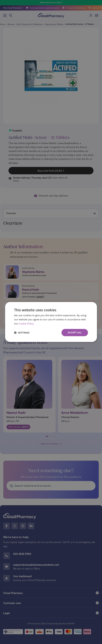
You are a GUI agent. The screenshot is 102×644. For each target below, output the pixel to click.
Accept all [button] (75, 332)
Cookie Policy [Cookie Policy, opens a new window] (26, 323)
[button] (22, 333)
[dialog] (51, 322)
